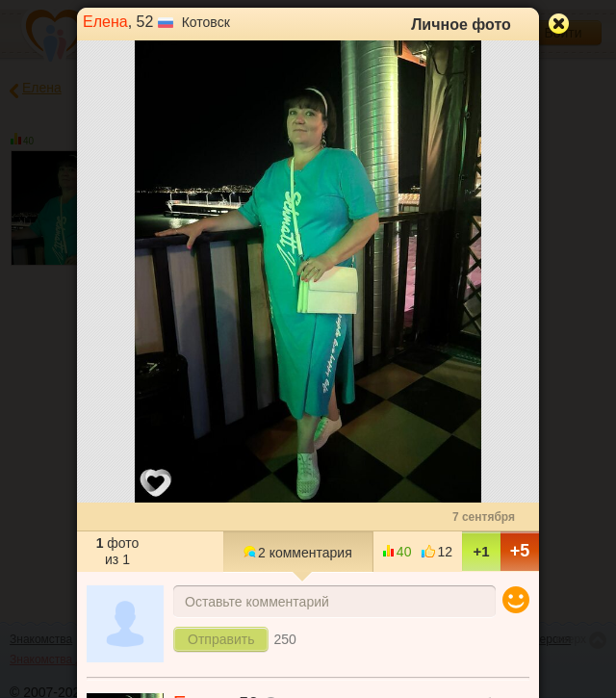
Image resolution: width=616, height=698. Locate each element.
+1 (481, 551)
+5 (520, 551)
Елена (105, 22)
